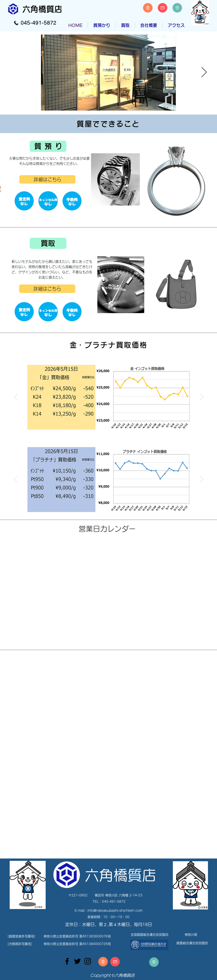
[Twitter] (77, 961)
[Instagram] (88, 961)
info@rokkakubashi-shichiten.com (115, 911)
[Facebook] (67, 961)
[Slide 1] (106, 433)
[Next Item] (204, 73)
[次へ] (201, 397)
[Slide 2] (112, 433)
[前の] (16, 397)
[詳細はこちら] (47, 179)
